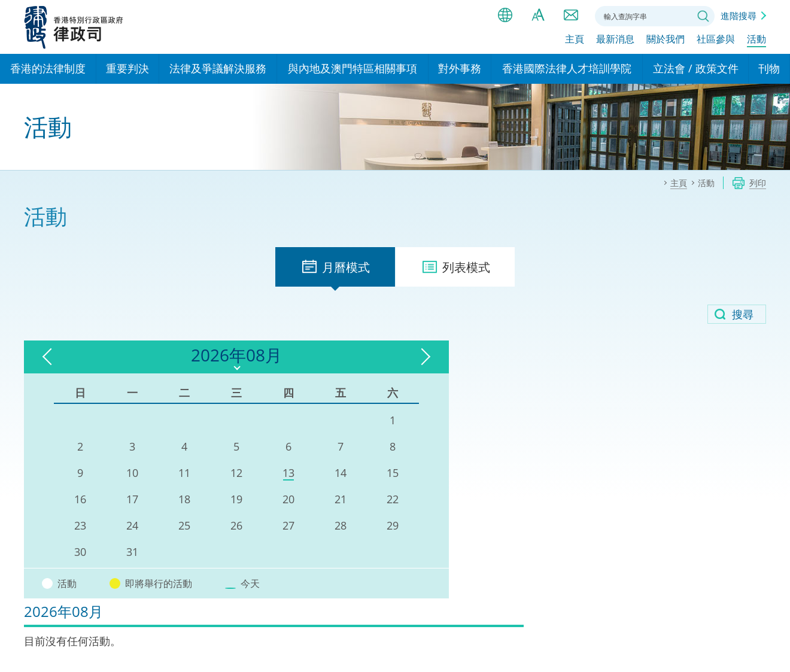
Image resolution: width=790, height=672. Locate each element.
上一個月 (51, 357)
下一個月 (308, 357)
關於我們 (666, 40)
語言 (505, 15)
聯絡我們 (571, 15)
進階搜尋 (739, 16)
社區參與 (716, 40)
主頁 (575, 40)
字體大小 (538, 15)
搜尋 (703, 16)
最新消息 (615, 40)
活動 (756, 40)
